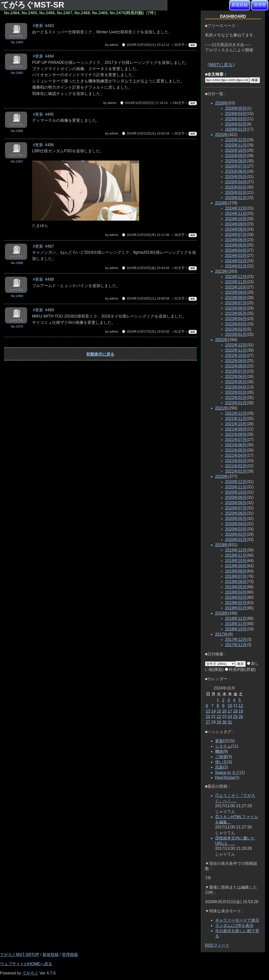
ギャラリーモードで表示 (237, 920)
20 (208, 717)
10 (230, 706)
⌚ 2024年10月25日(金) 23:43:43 (145, 268)
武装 (219, 767)
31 (230, 722)
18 (235, 711)
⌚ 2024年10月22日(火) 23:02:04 (145, 133)
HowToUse (225, 778)
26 (241, 717)
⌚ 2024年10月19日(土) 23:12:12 (145, 45)
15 (219, 711)
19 (241, 711)
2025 (222, 135)
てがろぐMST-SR (34, 5)
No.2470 (17, 326)
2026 (222, 103)
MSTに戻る (221, 65)
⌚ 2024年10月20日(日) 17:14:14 (144, 103)
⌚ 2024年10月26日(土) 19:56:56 (145, 298)
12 (241, 706)
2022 (222, 340)
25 (235, 717)
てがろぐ (30, 973)
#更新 (38, 26)
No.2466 (17, 131)
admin (114, 45)
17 (230, 711)
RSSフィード (217, 945)
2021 (222, 408)
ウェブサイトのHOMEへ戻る (26, 964)
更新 (219, 741)
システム (223, 746)
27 (208, 722)
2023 (222, 271)
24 (230, 717)
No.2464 (17, 42)
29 (219, 722)
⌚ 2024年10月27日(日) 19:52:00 (145, 331)
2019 (222, 545)
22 (219, 717)
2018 (222, 613)
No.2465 (17, 73)
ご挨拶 (221, 757)
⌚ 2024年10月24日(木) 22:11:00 (145, 235)
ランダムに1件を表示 (234, 926)
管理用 (260, 5)
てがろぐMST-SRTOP (20, 955)
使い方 (221, 762)
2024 (222, 203)
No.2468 (17, 263)
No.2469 (17, 296)
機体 (219, 751)
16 (224, 711)
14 (214, 711)
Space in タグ (228, 773)
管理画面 (70, 955)
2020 (222, 476)
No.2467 (17, 161)
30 (224, 722)
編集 (193, 45)
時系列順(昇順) (240, 670)
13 (208, 711)
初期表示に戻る (100, 354)
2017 (222, 634)
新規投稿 (240, 5)
